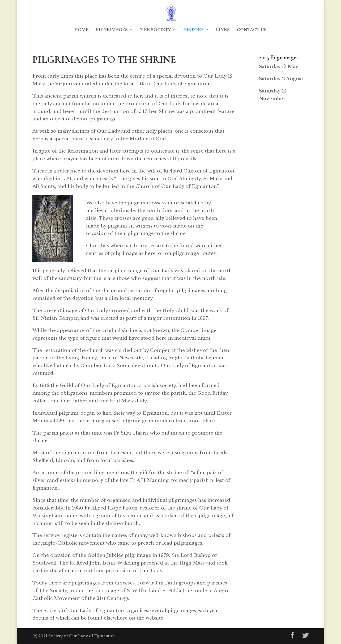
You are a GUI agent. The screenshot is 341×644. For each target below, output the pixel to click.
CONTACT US (252, 30)
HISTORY (193, 30)
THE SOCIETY (155, 30)
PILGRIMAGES (112, 30)
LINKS (223, 30)
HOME (82, 30)
